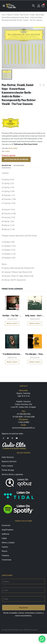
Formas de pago (8, 470)
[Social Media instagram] (12, 438)
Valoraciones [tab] (19, 165)
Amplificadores (8, 530)
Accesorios (6, 525)
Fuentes (5, 547)
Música (10, 15)
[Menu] (4, 6)
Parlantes (5, 555)
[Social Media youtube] (17, 438)
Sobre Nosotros (8, 457)
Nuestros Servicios (9, 461)
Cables (4, 538)
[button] (33, 6)
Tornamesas (6, 560)
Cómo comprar (7, 466)
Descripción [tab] (6, 165)
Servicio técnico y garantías (12, 474)
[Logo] (11, 6)
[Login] (39, 6)
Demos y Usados (8, 542)
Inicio (4, 15)
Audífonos (6, 534)
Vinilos (16, 15)
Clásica (7, 151)
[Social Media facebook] (4, 438)
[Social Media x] (8, 438)
